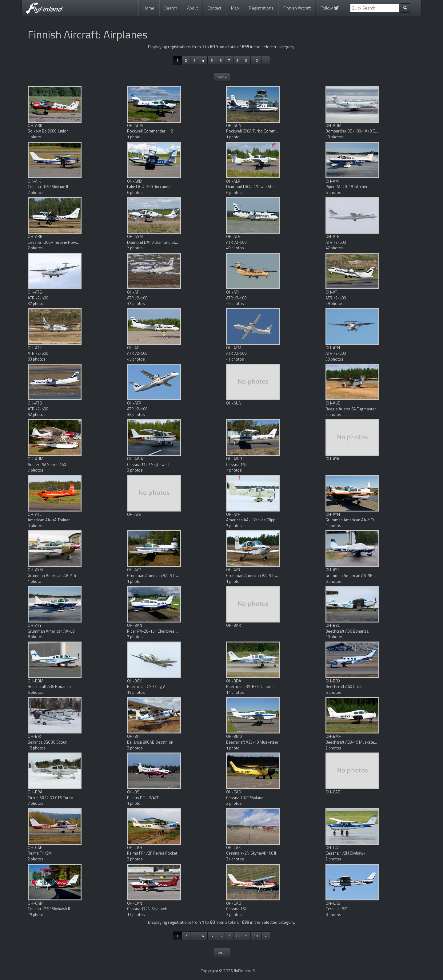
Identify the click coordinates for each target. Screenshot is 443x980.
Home (149, 8)
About (192, 8)
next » (222, 77)
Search (171, 8)
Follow (330, 8)
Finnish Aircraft (297, 8)
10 (256, 60)
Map (235, 8)
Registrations (261, 8)
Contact (214, 8)
